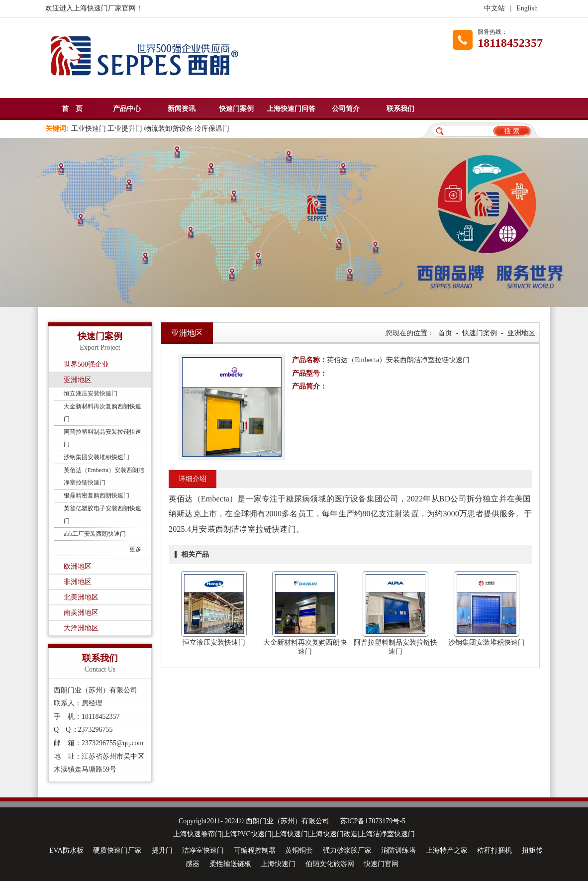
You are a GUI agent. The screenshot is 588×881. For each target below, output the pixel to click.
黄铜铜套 (299, 850)
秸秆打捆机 (494, 850)
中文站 (494, 8)
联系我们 (400, 109)
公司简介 (346, 109)
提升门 (162, 850)
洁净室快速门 (203, 850)
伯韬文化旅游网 (330, 864)
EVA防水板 (66, 850)
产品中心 (127, 109)
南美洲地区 (81, 613)
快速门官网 (381, 864)
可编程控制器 (255, 850)
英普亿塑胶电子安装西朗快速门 (102, 515)
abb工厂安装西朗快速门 (95, 534)
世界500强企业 (86, 364)
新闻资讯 (182, 109)
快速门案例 (236, 109)
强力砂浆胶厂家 (347, 850)
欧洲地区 (78, 566)
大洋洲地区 (81, 628)
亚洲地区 (78, 380)
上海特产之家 (447, 850)
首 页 (72, 109)
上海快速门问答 (291, 109)
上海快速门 (278, 864)
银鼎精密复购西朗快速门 (97, 495)
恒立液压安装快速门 (91, 393)
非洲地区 (78, 582)
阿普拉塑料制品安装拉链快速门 (102, 438)
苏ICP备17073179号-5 (373, 821)
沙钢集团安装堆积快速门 (97, 457)
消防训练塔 (398, 850)
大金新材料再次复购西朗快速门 (102, 413)
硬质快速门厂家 (117, 850)
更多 (135, 549)
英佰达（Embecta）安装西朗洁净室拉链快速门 (104, 476)
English (527, 8)
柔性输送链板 (230, 864)
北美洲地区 (81, 597)
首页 (445, 333)
